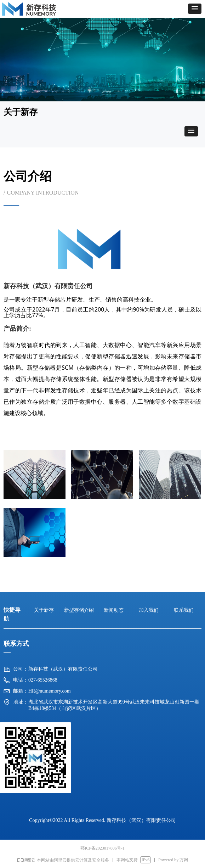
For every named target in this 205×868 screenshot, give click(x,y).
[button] (195, 9)
